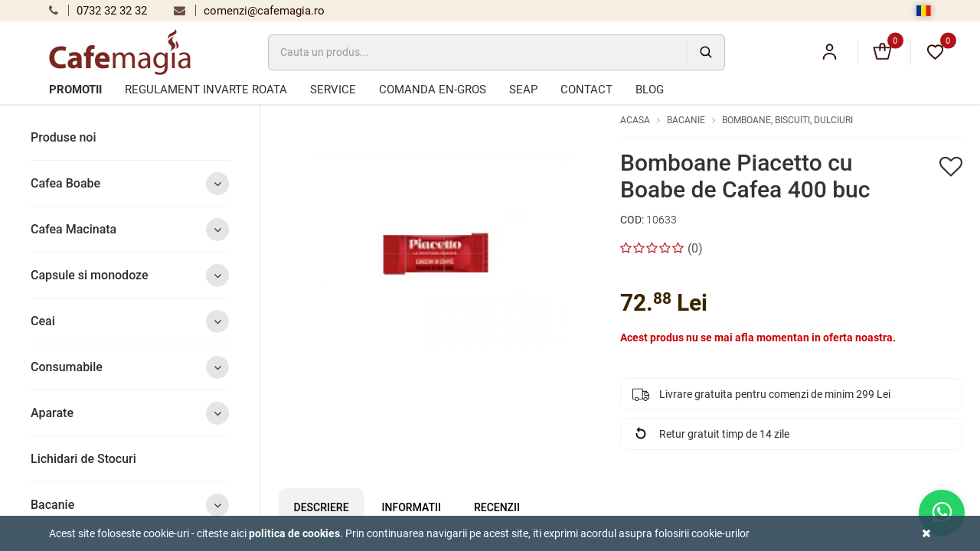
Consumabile (130, 367)
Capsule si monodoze (130, 275)
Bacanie (130, 505)
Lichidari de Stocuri (83, 459)
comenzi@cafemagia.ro (249, 11)
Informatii (412, 507)
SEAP (523, 90)
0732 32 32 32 (98, 11)
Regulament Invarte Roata (206, 90)
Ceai (130, 321)
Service (333, 90)
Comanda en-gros (433, 90)
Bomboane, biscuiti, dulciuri (787, 120)
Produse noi (64, 137)
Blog (650, 90)
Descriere (322, 507)
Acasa (635, 120)
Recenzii (497, 507)
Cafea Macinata (130, 229)
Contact (586, 90)
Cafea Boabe (130, 183)
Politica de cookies (294, 533)
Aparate (130, 413)
